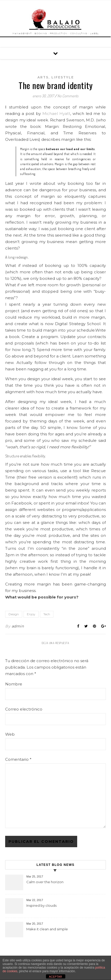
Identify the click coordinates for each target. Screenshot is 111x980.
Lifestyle (63, 77)
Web (10, 734)
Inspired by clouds (41, 905)
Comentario (18, 759)
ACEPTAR (55, 977)
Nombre (14, 684)
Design (14, 614)
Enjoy (31, 614)
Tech (47, 614)
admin (18, 626)
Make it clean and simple (47, 929)
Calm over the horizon (45, 882)
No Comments (68, 96)
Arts (43, 77)
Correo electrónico (24, 709)
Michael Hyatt (56, 114)
